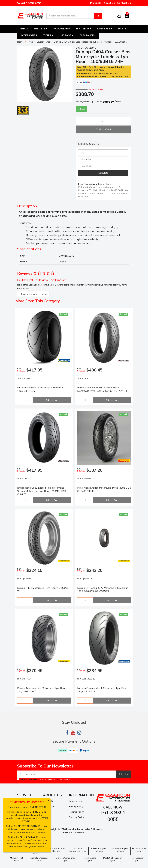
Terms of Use (76, 801)
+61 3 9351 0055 (31, 3)
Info (119, 102)
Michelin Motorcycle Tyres (78, 850)
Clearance (88, 35)
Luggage (66, 35)
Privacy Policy (65, 779)
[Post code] (103, 166)
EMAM (24, 29)
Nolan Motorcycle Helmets (56, 850)
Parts (122, 29)
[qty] (103, 152)
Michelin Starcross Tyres (39, 859)
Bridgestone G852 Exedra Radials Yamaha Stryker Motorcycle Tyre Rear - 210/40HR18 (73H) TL (42, 491)
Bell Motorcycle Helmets (99, 850)
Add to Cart (103, 129)
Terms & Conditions (47, 779)
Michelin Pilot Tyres (17, 859)
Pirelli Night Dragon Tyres (113, 859)
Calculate (103, 173)
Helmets (41, 29)
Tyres (48, 35)
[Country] (103, 159)
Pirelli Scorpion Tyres (137, 859)
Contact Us (124, 3)
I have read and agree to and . (44, 779)
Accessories (29, 35)
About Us (109, 3)
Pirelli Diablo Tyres (90, 859)
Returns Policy (76, 812)
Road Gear (62, 29)
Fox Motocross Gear (139, 850)
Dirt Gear (84, 29)
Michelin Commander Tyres (66, 859)
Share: (84, 82)
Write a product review (33, 294)
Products (96, 3)
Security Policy (76, 817)
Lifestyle (105, 29)
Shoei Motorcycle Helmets (120, 850)
